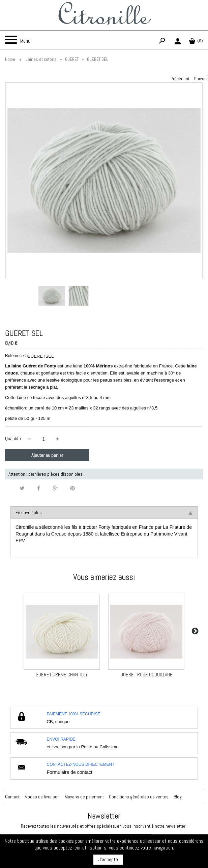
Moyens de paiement (84, 797)
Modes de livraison (42, 797)
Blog (178, 797)
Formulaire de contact (70, 772)
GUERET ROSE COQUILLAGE (146, 675)
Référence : (16, 356)
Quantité (13, 438)
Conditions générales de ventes (139, 797)
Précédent (181, 79)
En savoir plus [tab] (104, 512)
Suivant (201, 79)
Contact (12, 797)
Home (10, 59)
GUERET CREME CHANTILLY (62, 675)
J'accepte (108, 859)
